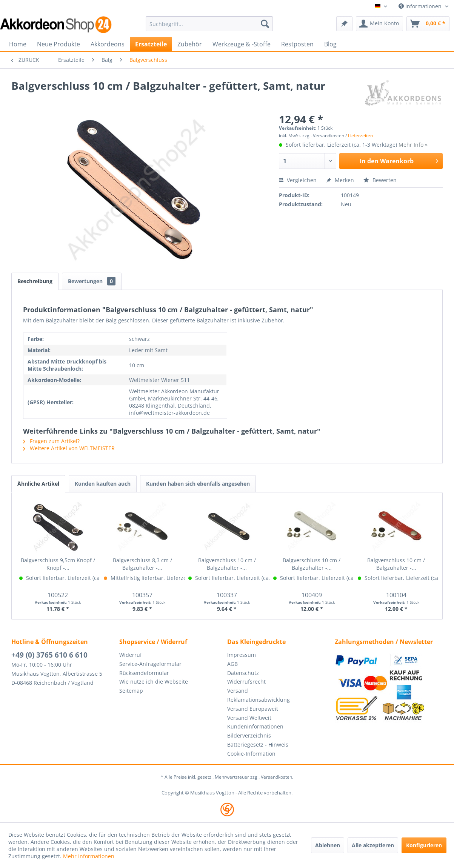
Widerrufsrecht (246, 682)
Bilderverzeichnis (249, 735)
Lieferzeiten (360, 136)
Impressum (242, 655)
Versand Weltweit (249, 718)
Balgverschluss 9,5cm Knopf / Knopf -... (58, 564)
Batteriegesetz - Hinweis (258, 745)
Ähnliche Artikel (38, 484)
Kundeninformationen (255, 726)
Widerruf (131, 655)
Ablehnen (328, 845)
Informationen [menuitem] (421, 6)
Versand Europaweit (253, 709)
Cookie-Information (251, 754)
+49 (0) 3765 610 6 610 (49, 655)
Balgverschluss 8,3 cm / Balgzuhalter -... (142, 564)
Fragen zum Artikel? (51, 441)
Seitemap (131, 691)
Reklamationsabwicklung (259, 700)
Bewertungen (92, 281)
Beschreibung (35, 281)
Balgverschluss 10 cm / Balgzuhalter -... (227, 564)
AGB (232, 664)
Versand (238, 691)
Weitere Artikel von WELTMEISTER (69, 448)
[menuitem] (209, 24)
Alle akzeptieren (373, 845)
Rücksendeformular (144, 673)
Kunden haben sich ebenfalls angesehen (198, 484)
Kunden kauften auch (103, 484)
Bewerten (380, 180)
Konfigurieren (424, 845)
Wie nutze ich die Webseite (154, 682)
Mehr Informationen (89, 856)
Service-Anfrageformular (150, 664)
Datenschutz (243, 673)
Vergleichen (298, 180)
